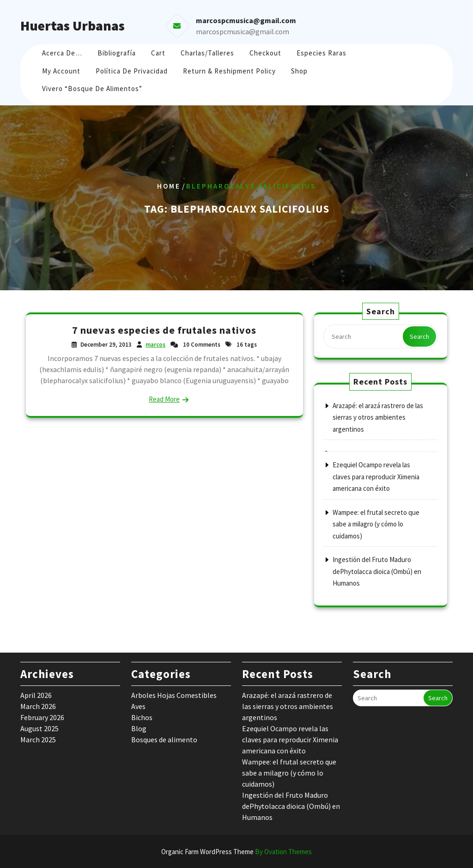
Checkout (265, 53)
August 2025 (39, 728)
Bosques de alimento (164, 740)
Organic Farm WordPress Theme (236, 852)
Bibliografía (117, 53)
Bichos (142, 717)
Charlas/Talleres (207, 53)
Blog (139, 728)
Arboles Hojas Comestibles (174, 695)
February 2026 (42, 717)
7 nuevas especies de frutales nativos (164, 330)
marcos (155, 345)
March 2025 (38, 740)
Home (169, 186)
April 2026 (36, 695)
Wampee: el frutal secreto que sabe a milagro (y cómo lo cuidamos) (376, 524)
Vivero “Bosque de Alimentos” (92, 89)
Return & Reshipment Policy (229, 71)
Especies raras (321, 53)
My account (61, 71)
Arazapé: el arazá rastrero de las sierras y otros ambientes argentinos (378, 417)
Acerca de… (62, 53)
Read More (164, 399)
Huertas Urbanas (73, 25)
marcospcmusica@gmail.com (243, 31)
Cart (158, 53)
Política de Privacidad (132, 71)
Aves (138, 706)
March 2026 (38, 706)
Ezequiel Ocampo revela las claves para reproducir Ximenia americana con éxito (376, 477)
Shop (299, 71)
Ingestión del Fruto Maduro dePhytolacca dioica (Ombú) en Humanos (377, 571)
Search (419, 336)
